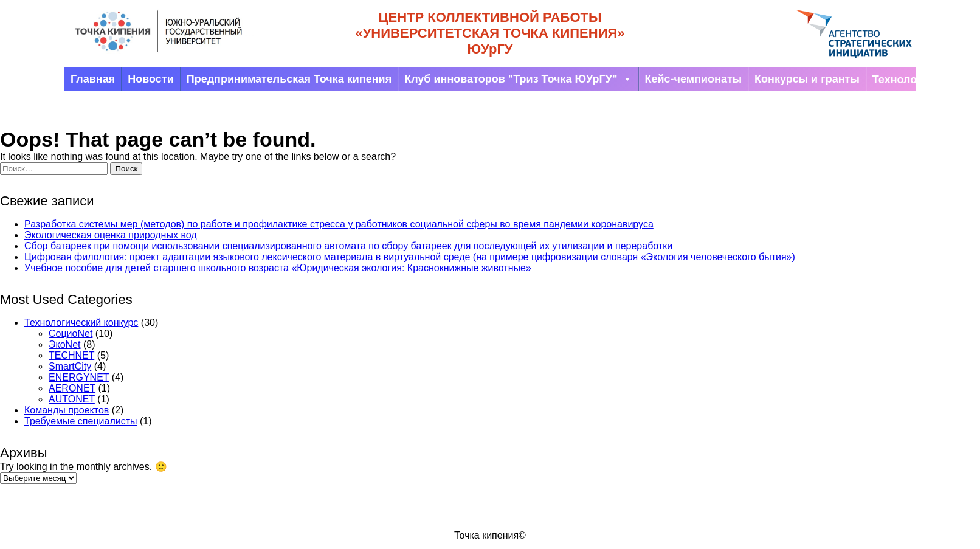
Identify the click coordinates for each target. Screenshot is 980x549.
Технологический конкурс (81, 323)
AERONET (72, 388)
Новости (150, 79)
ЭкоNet (64, 344)
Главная (93, 79)
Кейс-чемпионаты (694, 79)
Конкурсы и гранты (807, 79)
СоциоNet (71, 333)
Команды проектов (67, 410)
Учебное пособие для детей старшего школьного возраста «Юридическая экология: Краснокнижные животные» (278, 268)
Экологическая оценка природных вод (111, 235)
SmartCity (70, 366)
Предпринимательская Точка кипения (289, 79)
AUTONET (72, 399)
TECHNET (71, 355)
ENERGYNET (79, 377)
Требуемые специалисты (81, 421)
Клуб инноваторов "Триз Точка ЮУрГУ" (518, 79)
